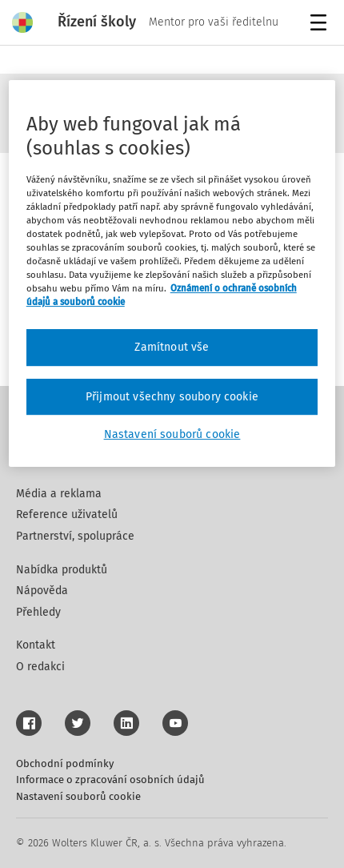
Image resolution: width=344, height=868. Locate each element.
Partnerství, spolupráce (75, 536)
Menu (321, 24)
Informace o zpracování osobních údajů (110, 780)
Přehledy (38, 612)
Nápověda (42, 591)
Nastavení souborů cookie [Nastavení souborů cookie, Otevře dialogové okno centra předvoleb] (172, 435)
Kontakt (36, 645)
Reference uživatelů (67, 514)
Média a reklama (59, 494)
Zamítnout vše (172, 347)
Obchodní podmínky (65, 764)
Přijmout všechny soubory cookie (172, 397)
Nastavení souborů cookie (78, 796)
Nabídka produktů (62, 570)
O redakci (40, 667)
